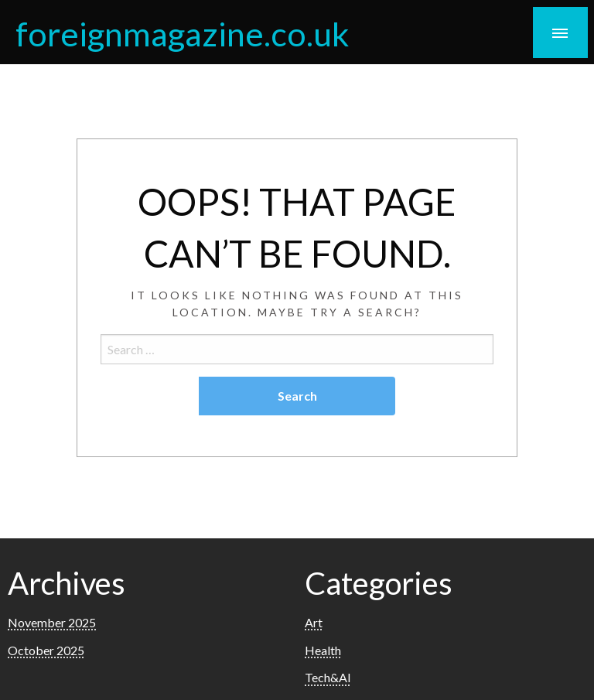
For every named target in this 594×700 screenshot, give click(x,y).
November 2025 (52, 622)
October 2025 (46, 650)
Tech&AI (328, 677)
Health (323, 650)
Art (314, 622)
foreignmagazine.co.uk (182, 33)
